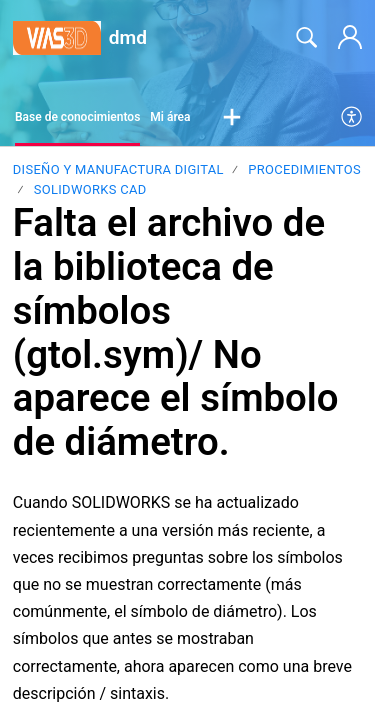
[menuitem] (352, 118)
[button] (232, 118)
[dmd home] (57, 38)
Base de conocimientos (77, 117)
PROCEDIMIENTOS (304, 169)
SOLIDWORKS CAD (90, 189)
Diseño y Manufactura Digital (118, 169)
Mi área (170, 117)
